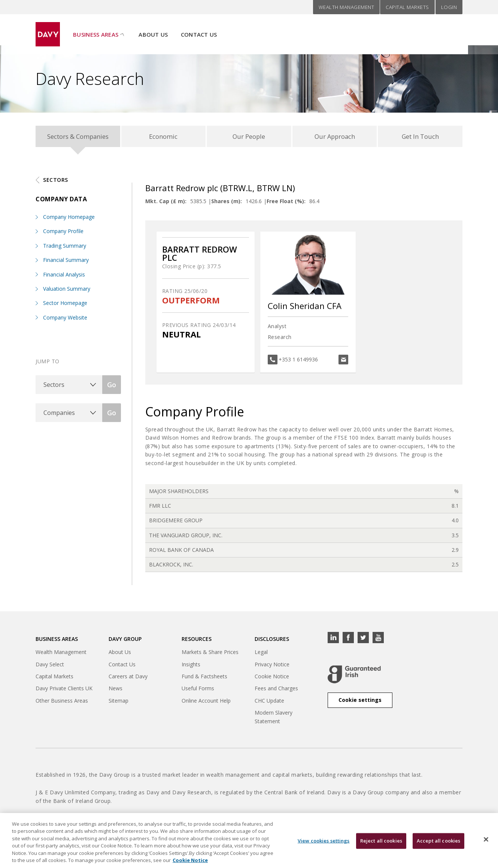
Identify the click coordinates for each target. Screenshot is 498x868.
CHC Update (269, 702)
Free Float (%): (286, 203)
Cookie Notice (272, 678)
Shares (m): (227, 203)
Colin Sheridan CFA (305, 308)
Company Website (65, 319)
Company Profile (63, 233)
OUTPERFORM (191, 302)
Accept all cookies (438, 846)
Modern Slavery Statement (274, 719)
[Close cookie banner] (486, 844)
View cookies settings (324, 846)
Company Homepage (69, 219)
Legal (261, 654)
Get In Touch (420, 137)
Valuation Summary (67, 291)
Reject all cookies (381, 846)
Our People (249, 137)
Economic (163, 137)
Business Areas (96, 30)
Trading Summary (65, 247)
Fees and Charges (276, 690)
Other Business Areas (62, 702)
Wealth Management (347, 7)
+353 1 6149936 (298, 361)
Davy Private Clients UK (64, 690)
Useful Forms (198, 690)
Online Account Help (206, 702)
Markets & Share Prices (210, 654)
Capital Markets (407, 7)
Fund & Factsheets (204, 678)
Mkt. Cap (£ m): (166, 203)
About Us (153, 30)
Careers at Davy (128, 678)
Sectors (56, 182)
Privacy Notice (272, 666)
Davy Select (50, 666)
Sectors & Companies (78, 137)
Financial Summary (66, 262)
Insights (191, 666)
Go (112, 386)
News (116, 690)
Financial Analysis (64, 276)
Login (449, 7)
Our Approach (335, 137)
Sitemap (119, 702)
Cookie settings (360, 702)
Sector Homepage (65, 305)
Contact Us (199, 30)
